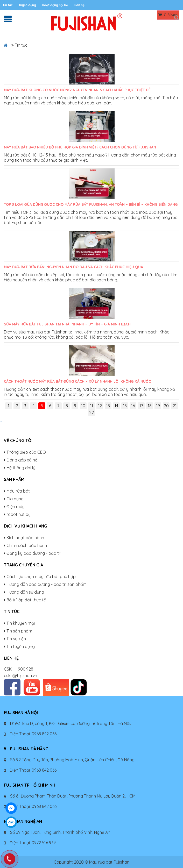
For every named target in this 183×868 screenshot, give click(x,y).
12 (100, 406)
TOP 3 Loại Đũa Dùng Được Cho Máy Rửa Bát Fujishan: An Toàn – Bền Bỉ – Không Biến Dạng (91, 204)
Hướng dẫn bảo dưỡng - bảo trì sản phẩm (47, 584)
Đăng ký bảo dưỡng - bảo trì (34, 553)
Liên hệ (79, 5)
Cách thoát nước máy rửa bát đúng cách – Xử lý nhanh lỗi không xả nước (77, 381)
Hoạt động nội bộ (55, 5)
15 (125, 406)
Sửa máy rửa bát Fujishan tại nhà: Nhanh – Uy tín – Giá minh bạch (67, 324)
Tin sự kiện (16, 639)
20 (166, 406)
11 (92, 406)
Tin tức (8, 5)
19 (158, 406)
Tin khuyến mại (21, 623)
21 (175, 406)
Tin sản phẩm (19, 631)
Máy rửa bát (18, 491)
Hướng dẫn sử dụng (25, 592)
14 (116, 406)
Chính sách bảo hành (27, 545)
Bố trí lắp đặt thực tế (26, 600)
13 (108, 406)
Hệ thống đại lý (21, 468)
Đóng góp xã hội (22, 460)
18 (150, 406)
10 (83, 406)
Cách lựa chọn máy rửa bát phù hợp (41, 577)
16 (133, 406)
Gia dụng (15, 499)
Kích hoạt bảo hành (25, 538)
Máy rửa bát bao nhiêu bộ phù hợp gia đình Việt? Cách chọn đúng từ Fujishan (80, 147)
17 (141, 406)
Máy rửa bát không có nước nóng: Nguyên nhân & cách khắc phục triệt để (77, 90)
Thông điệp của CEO (26, 452)
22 (92, 412)
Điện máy (16, 507)
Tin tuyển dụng (21, 646)
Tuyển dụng (27, 5)
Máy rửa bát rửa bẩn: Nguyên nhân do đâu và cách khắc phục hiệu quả (73, 267)
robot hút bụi (19, 514)
